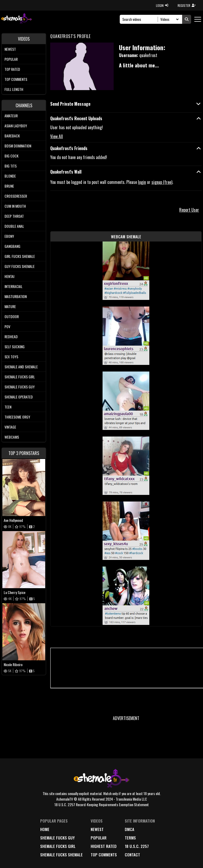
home (45, 829)
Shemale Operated (19, 397)
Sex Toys (11, 357)
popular (99, 838)
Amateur (11, 116)
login (142, 182)
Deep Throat (14, 216)
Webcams (12, 437)
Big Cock (11, 156)
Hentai (9, 276)
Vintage (10, 427)
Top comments (16, 79)
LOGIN (162, 5)
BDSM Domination (18, 146)
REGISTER (187, 5)
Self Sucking (15, 347)
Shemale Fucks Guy (20, 387)
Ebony (9, 236)
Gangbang (12, 246)
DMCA (130, 829)
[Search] (140, 19)
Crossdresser (16, 196)
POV (7, 326)
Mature (10, 306)
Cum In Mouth (15, 206)
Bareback (12, 136)
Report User (189, 210)
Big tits (11, 166)
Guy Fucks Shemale (20, 266)
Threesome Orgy (17, 417)
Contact (132, 855)
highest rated (104, 846)
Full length (14, 89)
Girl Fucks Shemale (20, 256)
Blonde (10, 176)
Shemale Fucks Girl (20, 377)
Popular (11, 59)
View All (57, 136)
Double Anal (14, 226)
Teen (8, 407)
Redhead (11, 336)
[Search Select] (169, 19)
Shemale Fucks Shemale (61, 855)
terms (130, 838)
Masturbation (16, 296)
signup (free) (162, 182)
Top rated (12, 69)
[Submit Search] (187, 19)
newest (97, 829)
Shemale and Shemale (21, 367)
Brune (9, 186)
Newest (10, 49)
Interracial (13, 286)
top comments (104, 855)
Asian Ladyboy (16, 126)
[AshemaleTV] (17, 19)
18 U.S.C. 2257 (137, 846)
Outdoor (12, 316)
